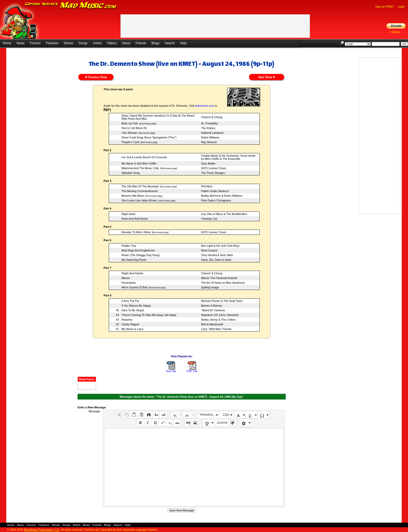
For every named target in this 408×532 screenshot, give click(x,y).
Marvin (126, 278)
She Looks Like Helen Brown (139, 200)
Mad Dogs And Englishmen (138, 250)
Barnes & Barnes (212, 306)
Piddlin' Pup (129, 246)
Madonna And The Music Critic (140, 168)
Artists (97, 43)
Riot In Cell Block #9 (134, 128)
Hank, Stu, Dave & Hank (216, 260)
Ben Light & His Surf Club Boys (220, 246)
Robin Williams (210, 137)
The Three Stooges (213, 173)
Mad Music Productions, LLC (42, 530)
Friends (141, 43)
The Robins (208, 128)
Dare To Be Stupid (133, 310)
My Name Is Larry (132, 329)
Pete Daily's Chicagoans (216, 200)
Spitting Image (210, 287)
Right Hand (128, 214)
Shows (68, 43)
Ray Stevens (209, 142)
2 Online (395, 32)
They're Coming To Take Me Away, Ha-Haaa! (149, 315)
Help (183, 43)
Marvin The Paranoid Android (219, 278)
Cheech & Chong (212, 117)
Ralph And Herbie (132, 273)
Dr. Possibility (209, 123)
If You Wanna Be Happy (136, 306)
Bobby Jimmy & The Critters (218, 320)
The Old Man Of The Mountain (140, 186)
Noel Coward (209, 250)
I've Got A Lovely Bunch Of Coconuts (144, 157)
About (126, 43)
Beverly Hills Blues (133, 196)
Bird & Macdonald (212, 324)
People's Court (131, 142)
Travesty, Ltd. (209, 219)
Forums (35, 43)
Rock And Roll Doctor (135, 219)
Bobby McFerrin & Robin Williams (222, 196)
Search (170, 43)
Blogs (155, 43)
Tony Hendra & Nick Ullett (217, 255)
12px (226, 415)
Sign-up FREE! (384, 7)
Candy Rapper (130, 324)
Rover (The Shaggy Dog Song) (141, 255)
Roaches (127, 320)
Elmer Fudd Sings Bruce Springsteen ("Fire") (149, 137)
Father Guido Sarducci (215, 191)
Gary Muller (208, 163)
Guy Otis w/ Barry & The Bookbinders (224, 214)
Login (401, 7)
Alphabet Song (131, 173)
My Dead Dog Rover (134, 260)
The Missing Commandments (140, 191)
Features (52, 43)
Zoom (221, 423)
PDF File (192, 371)
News (21, 43)
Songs (83, 43)
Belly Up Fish (130, 123)
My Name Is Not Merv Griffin (139, 163)
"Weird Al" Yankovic (213, 310)
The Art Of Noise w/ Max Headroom (223, 283)
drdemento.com (205, 106)
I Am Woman (129, 133)
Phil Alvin (207, 186)
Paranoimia (129, 283)
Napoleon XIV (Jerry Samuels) (220, 315)
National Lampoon (212, 133)
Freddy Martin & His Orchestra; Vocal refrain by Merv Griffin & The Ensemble (228, 157)
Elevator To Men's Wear (136, 232)
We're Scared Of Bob (135, 287)
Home (7, 43)
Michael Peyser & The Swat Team (222, 301)
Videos (112, 43)
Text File (171, 371)
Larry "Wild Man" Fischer (216, 329)
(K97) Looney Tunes (214, 168)
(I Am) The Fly (130, 301)
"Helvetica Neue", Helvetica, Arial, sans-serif (209, 415)
